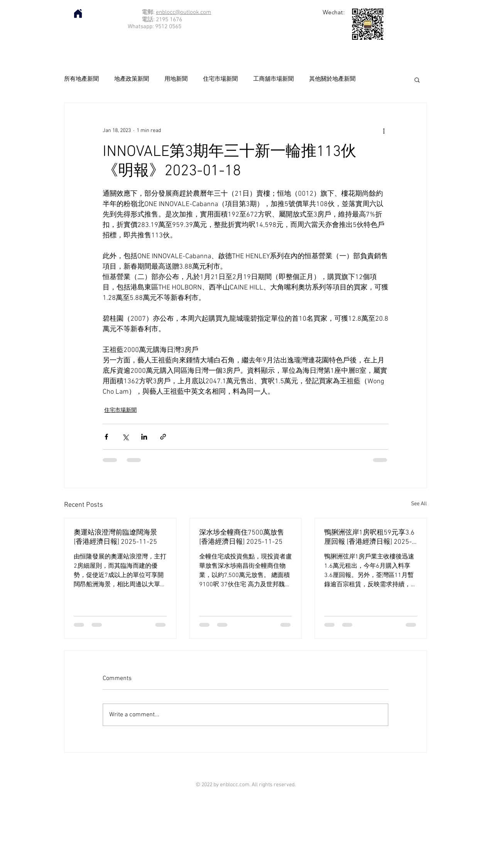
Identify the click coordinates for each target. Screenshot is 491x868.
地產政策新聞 (132, 79)
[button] (417, 80)
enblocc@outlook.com (184, 12)
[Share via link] (163, 437)
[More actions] (384, 131)
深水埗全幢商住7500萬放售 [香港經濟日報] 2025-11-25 (242, 537)
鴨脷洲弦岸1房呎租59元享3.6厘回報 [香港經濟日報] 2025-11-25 (369, 537)
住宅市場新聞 (220, 79)
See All (419, 504)
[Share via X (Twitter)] (125, 437)
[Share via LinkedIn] (144, 437)
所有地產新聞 (81, 79)
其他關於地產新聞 (332, 79)
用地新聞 (176, 79)
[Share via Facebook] (106, 437)
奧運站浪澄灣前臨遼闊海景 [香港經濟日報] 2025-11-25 (115, 537)
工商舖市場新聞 (273, 79)
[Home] (78, 14)
